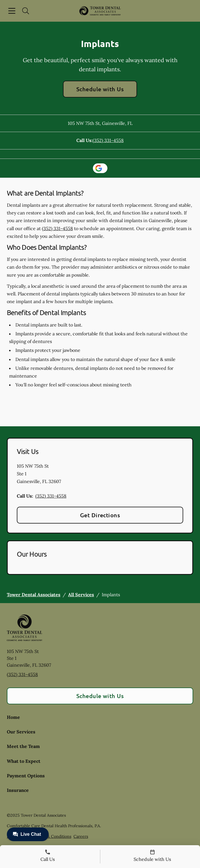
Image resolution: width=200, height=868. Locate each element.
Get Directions (100, 515)
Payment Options (26, 776)
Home (13, 717)
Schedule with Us (100, 89)
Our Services (21, 732)
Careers (81, 836)
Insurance (18, 790)
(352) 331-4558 (108, 140)
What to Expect (24, 761)
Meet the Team (23, 746)
